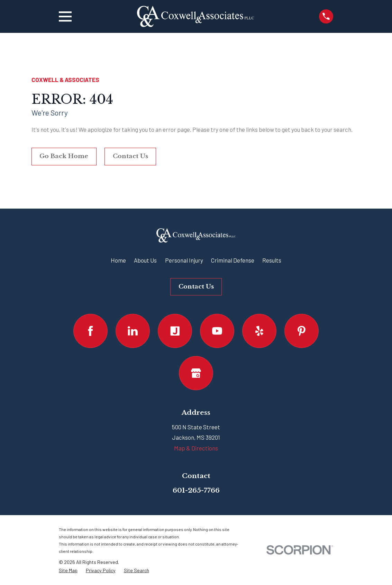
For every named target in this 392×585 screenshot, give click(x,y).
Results (272, 260)
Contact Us (130, 156)
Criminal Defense (233, 260)
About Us (145, 260)
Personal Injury (184, 260)
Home (118, 260)
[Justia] (175, 331)
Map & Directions (196, 448)
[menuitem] (68, 571)
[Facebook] (90, 331)
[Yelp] (259, 331)
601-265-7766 (196, 490)
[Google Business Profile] (196, 373)
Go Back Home (64, 156)
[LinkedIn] (133, 331)
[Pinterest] (302, 331)
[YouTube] (217, 331)
